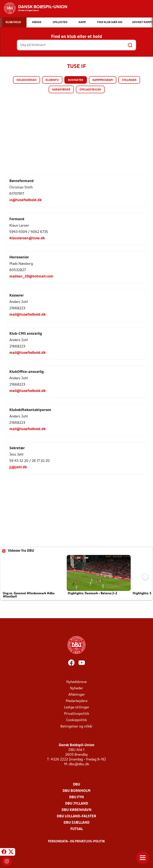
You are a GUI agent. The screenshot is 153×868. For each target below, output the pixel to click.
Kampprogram (103, 80)
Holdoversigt (26, 80)
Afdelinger (77, 695)
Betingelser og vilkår (76, 727)
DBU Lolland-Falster (76, 816)
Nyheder (76, 688)
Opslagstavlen (90, 90)
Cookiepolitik (76, 720)
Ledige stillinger (77, 707)
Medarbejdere (77, 701)
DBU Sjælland (76, 823)
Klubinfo (52, 80)
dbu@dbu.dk (79, 764)
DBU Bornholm (76, 791)
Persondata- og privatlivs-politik (76, 842)
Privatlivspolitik (77, 714)
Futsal (77, 829)
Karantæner (61, 90)
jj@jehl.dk (18, 467)
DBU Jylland (77, 804)
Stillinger (129, 80)
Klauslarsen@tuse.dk (27, 238)
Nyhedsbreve (76, 682)
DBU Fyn (76, 797)
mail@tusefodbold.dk (27, 315)
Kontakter (76, 80)
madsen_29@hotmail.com (31, 277)
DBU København (76, 810)
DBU (76, 785)
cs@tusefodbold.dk (25, 200)
